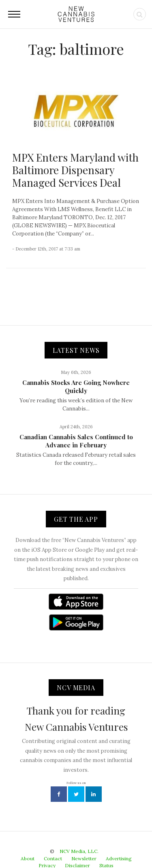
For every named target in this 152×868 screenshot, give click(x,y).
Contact (53, 858)
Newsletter (84, 858)
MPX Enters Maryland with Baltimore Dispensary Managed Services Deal (75, 170)
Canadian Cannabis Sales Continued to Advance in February (76, 441)
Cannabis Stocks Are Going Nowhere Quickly (76, 386)
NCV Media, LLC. (79, 851)
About (28, 858)
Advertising (119, 858)
